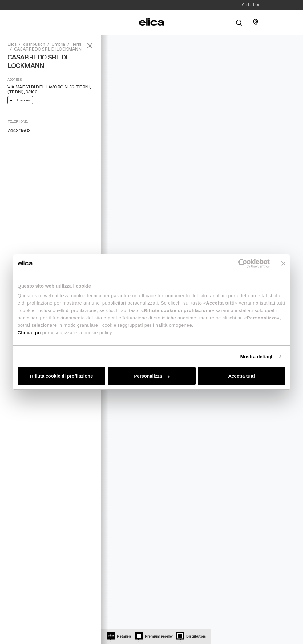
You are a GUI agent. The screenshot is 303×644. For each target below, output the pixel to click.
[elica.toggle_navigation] (47, 22)
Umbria (58, 44)
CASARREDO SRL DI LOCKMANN (48, 49)
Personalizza (152, 376)
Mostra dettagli (257, 356)
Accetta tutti (242, 376)
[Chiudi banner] (283, 263)
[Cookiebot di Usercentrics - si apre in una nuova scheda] (243, 263)
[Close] (90, 46)
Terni (76, 44)
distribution (34, 44)
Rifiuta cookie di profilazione (61, 376)
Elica (12, 44)
